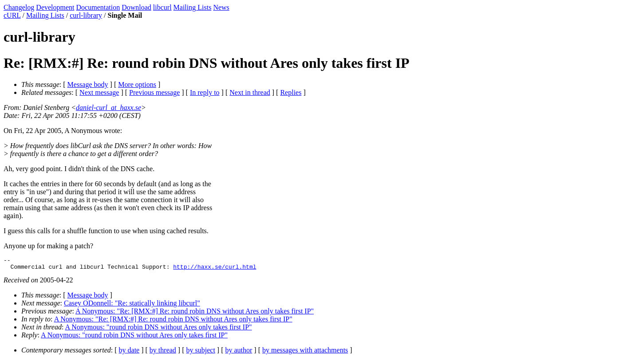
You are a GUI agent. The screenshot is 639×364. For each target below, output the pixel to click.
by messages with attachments (305, 353)
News (221, 7)
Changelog (19, 7)
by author (239, 353)
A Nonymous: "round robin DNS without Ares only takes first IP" (159, 330)
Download (136, 7)
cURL (12, 15)
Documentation (98, 7)
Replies (291, 92)
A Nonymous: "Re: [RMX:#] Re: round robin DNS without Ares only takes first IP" (195, 314)
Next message (99, 92)
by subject (201, 353)
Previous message (154, 92)
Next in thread (250, 92)
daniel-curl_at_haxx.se (108, 108)
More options (137, 84)
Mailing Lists (193, 7)
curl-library (86, 15)
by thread (163, 353)
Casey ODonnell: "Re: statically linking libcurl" (132, 306)
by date (129, 353)
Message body (88, 84)
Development (55, 7)
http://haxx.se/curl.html (215, 269)
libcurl (162, 7)
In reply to (205, 92)
